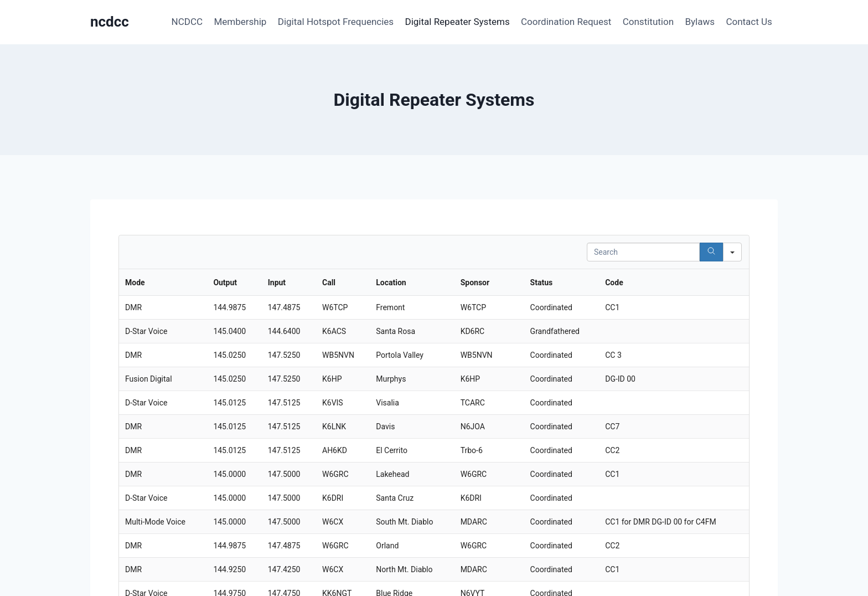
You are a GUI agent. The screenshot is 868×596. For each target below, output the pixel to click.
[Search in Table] (643, 252)
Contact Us (749, 22)
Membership (240, 22)
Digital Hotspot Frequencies (336, 22)
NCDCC (187, 22)
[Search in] (732, 252)
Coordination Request (566, 22)
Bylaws (700, 22)
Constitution (648, 22)
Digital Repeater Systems (458, 22)
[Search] (711, 252)
